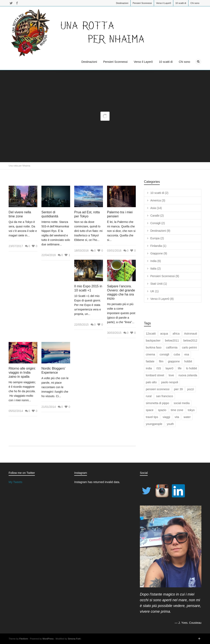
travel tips (152, 417)
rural (149, 396)
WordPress (48, 639)
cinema (150, 354)
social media (182, 403)
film (161, 361)
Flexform (24, 639)
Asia (156, 208)
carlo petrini (189, 347)
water (187, 417)
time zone (177, 410)
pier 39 (178, 389)
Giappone (159, 253)
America (158, 200)
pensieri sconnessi (158, 389)
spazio (162, 410)
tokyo (191, 410)
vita (177, 417)
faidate (150, 361)
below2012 (190, 341)
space (150, 410)
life (180, 368)
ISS (159, 368)
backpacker (153, 341)
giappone (174, 361)
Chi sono (195, 3)
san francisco (164, 396)
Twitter (11, 3)
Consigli (158, 223)
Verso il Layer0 (164, 3)
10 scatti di (181, 3)
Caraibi (157, 216)
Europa (157, 238)
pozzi (191, 389)
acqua (164, 334)
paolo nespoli (170, 382)
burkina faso (154, 347)
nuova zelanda (188, 375)
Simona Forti (74, 639)
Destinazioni (122, 3)
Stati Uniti (159, 284)
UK (154, 291)
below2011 (172, 341)
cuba (177, 354)
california (172, 347)
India (156, 261)
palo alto (151, 382)
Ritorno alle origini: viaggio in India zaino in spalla (22, 373)
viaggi (166, 417)
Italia (156, 269)
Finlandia (158, 246)
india (149, 368)
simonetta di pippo (157, 403)
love (171, 375)
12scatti (151, 334)
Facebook (17, 3)
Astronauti (191, 334)
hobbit (188, 361)
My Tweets (15, 482)
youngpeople (154, 424)
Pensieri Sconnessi (142, 3)
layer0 (169, 368)
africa (176, 334)
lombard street (155, 375)
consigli (164, 354)
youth (170, 424)
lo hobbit (191, 368)
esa (187, 354)
